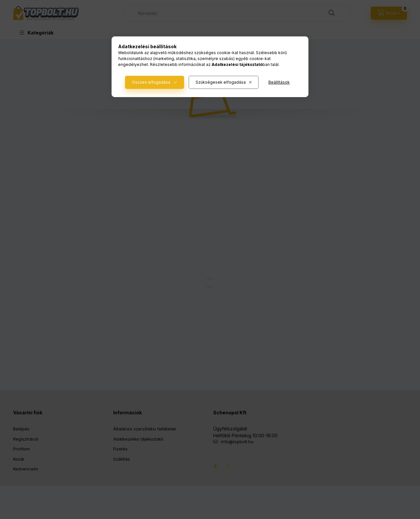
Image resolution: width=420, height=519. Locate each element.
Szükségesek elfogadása (221, 82)
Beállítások (279, 82)
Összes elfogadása (151, 82)
